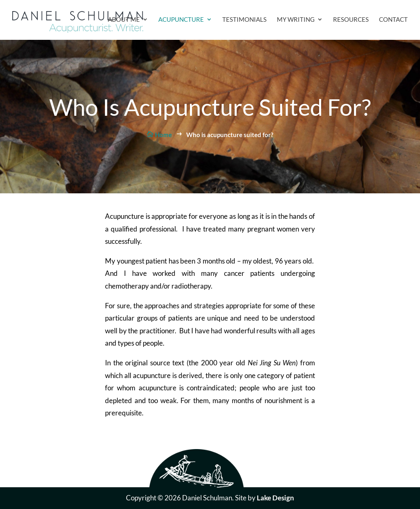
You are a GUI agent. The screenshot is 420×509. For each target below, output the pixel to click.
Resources (351, 20)
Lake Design (275, 498)
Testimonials (244, 20)
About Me (124, 20)
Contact (393, 20)
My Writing (296, 20)
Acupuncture (181, 20)
